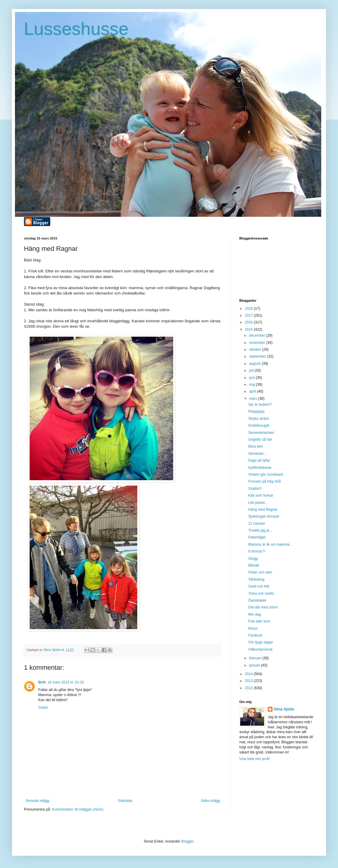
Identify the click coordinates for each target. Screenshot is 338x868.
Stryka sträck (259, 419)
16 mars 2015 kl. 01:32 (66, 682)
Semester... (257, 454)
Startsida (125, 801)
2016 (249, 322)
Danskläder (257, 600)
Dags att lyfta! (259, 460)
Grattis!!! (255, 489)
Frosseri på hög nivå (265, 481)
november (258, 343)
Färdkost (255, 635)
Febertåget (257, 537)
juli (252, 370)
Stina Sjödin (284, 709)
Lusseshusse (76, 29)
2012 (249, 688)
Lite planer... (258, 503)
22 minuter (257, 524)
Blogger (187, 841)
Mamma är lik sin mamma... (270, 544)
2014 (249, 674)
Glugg (253, 559)
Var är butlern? (260, 405)
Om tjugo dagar (261, 642)
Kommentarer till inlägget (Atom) (77, 809)
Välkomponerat (260, 649)
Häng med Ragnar (263, 509)
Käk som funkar (261, 495)
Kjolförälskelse (260, 468)
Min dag (255, 614)
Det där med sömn (263, 607)
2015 (249, 329)
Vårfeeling (256, 579)
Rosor (253, 629)
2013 (249, 681)
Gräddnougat (259, 425)
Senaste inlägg (37, 801)
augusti (255, 364)
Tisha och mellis (261, 594)
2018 (249, 309)
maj (253, 385)
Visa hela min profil (254, 759)
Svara (43, 707)
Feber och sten (260, 572)
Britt (42, 682)
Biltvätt (254, 565)
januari (255, 665)
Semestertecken (261, 433)
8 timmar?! (257, 551)
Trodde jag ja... (260, 530)
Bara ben (256, 446)
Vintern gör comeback (266, 475)
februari (256, 658)
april (253, 391)
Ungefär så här (260, 440)
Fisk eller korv (259, 621)
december (258, 335)
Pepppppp (256, 411)
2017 (249, 315)
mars (254, 399)
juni (252, 378)
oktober (256, 350)
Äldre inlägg (210, 801)
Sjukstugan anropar (264, 516)
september (258, 356)
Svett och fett (259, 586)
